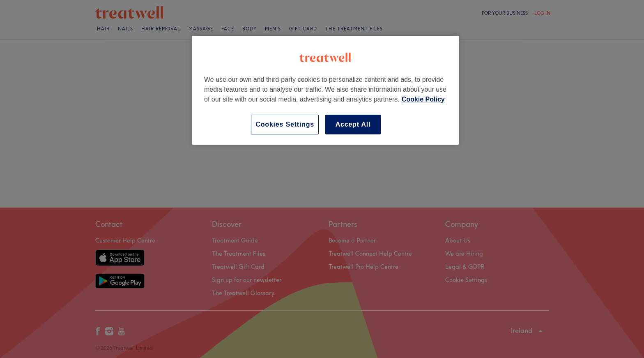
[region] (325, 90)
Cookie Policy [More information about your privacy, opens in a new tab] (423, 99)
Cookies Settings (285, 124)
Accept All (353, 124)
